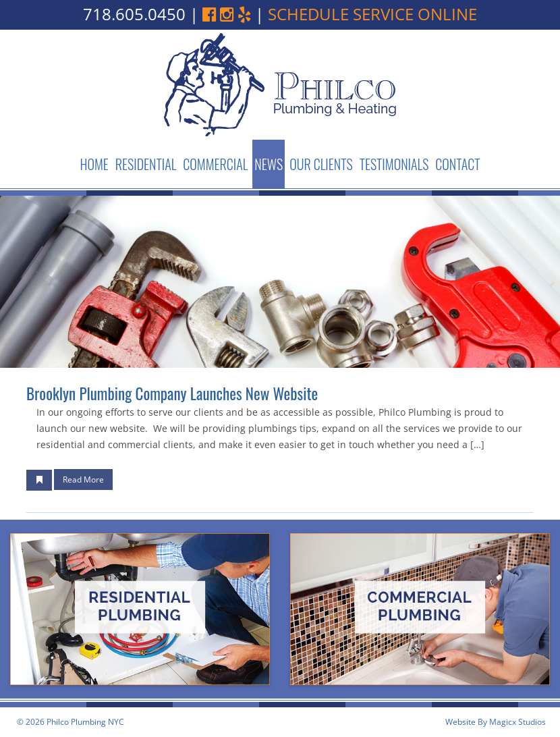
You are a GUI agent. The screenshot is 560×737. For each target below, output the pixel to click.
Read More (83, 480)
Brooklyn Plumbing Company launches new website (172, 393)
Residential (146, 164)
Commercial (215, 164)
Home (94, 164)
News (269, 164)
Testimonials (394, 164)
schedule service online (372, 14)
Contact (457, 164)
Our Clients (321, 164)
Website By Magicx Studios (496, 722)
